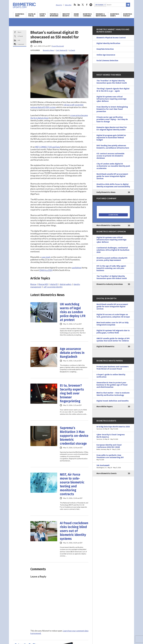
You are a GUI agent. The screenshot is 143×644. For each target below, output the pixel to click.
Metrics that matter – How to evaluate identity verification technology (113, 394)
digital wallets (66, 284)
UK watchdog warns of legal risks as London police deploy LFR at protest (73, 312)
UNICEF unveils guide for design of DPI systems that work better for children (113, 340)
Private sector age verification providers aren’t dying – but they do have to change (112, 119)
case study (46, 257)
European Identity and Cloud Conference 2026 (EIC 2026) (113, 447)
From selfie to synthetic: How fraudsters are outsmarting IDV (113, 458)
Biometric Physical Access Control (111, 38)
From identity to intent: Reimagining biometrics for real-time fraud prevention (112, 109)
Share (19, 32)
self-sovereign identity (53, 287)
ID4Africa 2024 (46, 270)
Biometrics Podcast (128, 15)
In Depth (72, 50)
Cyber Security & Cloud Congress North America (113, 437)
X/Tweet (20, 36)
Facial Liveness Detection (107, 61)
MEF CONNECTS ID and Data (48, 147)
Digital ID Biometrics (105, 346)
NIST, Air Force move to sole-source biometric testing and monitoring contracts (72, 484)
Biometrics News (20, 15)
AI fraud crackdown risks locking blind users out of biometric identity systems (74, 531)
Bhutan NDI (43, 284)
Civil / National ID (62, 50)
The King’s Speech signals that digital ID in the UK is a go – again (113, 90)
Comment (21, 44)
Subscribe (68, 5)
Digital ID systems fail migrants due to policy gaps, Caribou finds (113, 332)
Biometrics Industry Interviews (110, 284)
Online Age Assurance (106, 55)
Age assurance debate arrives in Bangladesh (72, 353)
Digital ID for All (32, 15)
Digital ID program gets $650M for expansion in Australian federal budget (111, 138)
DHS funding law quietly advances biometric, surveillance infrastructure (113, 147)
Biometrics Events (115, 15)
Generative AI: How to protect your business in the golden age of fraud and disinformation (112, 385)
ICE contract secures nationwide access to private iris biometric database (110, 156)
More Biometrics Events (107, 473)
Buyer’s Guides (43, 15)
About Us (59, 5)
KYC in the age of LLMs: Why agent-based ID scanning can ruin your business (111, 268)
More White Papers (105, 407)
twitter (83, 5)
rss (75, 5)
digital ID (54, 284)
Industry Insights (66, 15)
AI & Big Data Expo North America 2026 (113, 428)
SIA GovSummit (113, 467)
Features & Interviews (54, 15)
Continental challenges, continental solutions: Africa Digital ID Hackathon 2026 (113, 250)
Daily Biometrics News (106, 192)
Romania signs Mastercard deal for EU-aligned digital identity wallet (112, 128)
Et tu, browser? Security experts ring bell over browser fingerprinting (72, 393)
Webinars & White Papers (101, 15)
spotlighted (77, 268)
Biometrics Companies (87, 15)
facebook (87, 5)
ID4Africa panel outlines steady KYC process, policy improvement (112, 259)
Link (19, 40)
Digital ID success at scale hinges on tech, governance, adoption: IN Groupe (113, 316)
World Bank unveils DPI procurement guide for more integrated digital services (112, 176)
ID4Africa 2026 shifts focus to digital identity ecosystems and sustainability (113, 185)
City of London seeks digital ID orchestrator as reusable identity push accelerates (113, 166)
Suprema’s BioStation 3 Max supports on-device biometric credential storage (74, 436)
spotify (91, 5)
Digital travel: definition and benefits (113, 401)
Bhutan (33, 284)
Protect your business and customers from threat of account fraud (113, 368)
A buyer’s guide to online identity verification (111, 376)
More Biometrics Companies (108, 225)
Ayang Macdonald (58, 46)
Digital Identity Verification (108, 43)
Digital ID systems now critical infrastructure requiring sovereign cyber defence (111, 99)
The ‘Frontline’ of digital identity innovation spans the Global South (112, 82)
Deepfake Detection (105, 49)
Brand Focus (76, 15)
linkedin (79, 5)
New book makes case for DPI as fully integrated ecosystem (113, 324)
